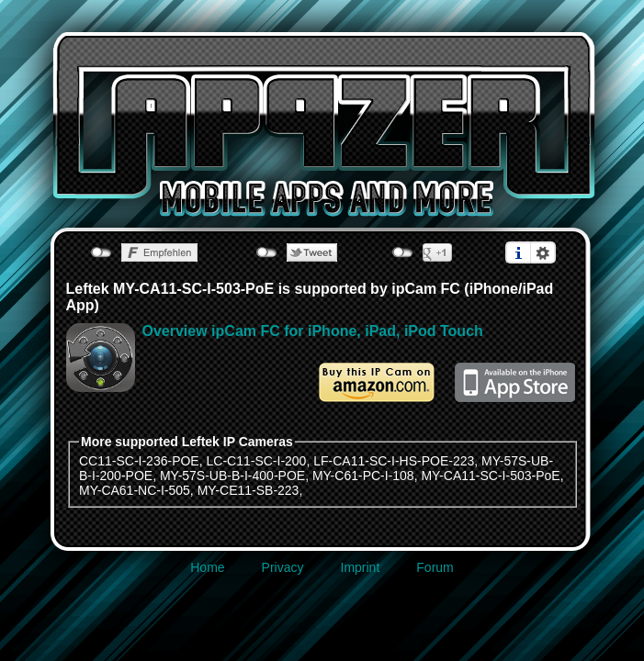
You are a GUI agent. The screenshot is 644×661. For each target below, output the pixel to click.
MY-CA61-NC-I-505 (135, 490)
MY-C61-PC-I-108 (363, 476)
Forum (435, 567)
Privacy (283, 567)
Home (207, 567)
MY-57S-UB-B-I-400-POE (232, 476)
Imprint (361, 567)
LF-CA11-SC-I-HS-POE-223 (394, 461)
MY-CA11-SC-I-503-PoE (490, 476)
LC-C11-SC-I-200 (256, 461)
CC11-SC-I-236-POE (139, 461)
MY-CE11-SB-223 (249, 490)
